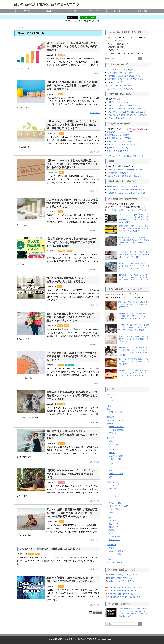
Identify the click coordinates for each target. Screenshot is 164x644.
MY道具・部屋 (141, 11)
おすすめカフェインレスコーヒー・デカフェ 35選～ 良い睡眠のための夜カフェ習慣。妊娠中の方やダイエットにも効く (134, 327)
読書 (109, 517)
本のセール (112, 545)
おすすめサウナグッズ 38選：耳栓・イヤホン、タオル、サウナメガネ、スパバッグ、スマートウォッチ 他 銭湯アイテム (133, 373)
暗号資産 (72, 11)
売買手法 (113, 433)
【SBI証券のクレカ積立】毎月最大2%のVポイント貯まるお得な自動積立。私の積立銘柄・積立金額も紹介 (72, 242)
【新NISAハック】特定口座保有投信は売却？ (125, 108)
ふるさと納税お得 (116, 456)
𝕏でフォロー (72, 17)
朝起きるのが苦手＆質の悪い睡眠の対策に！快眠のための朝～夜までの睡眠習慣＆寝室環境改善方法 (134, 305)
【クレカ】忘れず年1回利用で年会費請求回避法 (126, 189)
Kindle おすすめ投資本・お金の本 (121, 581)
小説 (111, 533)
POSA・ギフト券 (116, 474)
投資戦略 (111, 423)
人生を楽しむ (113, 548)
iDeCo (60, 326)
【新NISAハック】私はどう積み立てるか (123, 105)
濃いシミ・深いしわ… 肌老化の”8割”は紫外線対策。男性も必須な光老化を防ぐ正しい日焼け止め (134, 339)
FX (108, 409)
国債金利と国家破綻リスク (118, 151)
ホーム (27, 11)
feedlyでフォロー (88, 17)
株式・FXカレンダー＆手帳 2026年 (121, 144)
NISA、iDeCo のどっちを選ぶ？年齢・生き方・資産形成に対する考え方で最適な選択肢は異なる (72, 46)
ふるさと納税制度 (116, 459)
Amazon (112, 488)
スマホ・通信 (113, 496)
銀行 (111, 477)
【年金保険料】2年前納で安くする (121, 173)
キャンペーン (115, 485)
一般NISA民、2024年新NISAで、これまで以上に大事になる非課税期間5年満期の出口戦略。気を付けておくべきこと (72, 125)
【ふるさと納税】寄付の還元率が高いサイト (125, 176)
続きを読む (95, 74)
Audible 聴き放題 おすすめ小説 (120, 594)
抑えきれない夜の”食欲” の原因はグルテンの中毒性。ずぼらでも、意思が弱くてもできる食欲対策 (134, 361)
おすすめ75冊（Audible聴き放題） (121, 89)
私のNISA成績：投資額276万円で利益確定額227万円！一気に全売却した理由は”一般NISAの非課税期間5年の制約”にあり (72, 513)
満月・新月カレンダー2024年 (119, 138)
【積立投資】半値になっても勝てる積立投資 (125, 79)
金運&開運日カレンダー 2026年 (120, 141)
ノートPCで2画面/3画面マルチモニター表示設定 (126, 210)
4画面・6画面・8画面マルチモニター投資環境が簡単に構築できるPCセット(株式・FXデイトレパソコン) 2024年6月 (133, 228)
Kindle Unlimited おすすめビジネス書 (123, 575)
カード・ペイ (95, 11)
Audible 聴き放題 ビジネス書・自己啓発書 (125, 587)
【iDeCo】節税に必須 (115, 118)
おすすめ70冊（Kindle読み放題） (121, 85)
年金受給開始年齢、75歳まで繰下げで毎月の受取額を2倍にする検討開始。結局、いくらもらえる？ (72, 356)
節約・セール (118, 11)
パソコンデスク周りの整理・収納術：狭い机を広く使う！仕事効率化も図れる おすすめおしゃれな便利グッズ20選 (134, 254)
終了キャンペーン (115, 562)
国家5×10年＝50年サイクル (118, 148)
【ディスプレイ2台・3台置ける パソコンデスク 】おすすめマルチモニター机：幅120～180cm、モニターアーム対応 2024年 (134, 277)
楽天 (111, 491)
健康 (111, 512)
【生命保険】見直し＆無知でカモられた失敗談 (126, 193)
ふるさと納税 (113, 449)
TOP (15, 27)
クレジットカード (116, 467)
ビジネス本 (114, 524)
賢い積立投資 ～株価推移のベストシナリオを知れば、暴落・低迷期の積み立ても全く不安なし (72, 435)
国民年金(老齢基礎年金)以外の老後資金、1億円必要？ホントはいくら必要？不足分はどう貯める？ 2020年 (72, 395)
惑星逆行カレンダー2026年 (118, 135)
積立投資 (50, 11)
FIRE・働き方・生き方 (118, 506)
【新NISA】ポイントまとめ (118, 102)
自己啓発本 (114, 527)
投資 (109, 559)
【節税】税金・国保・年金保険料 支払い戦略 (125, 170)
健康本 (112, 530)
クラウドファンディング (117, 420)
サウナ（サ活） (115, 554)
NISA (60, 94)
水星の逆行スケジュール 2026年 (120, 132)
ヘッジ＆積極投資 (116, 430)
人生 (109, 500)
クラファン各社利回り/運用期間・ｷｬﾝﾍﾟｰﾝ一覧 (124, 156)
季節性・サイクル (116, 427)
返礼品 (112, 453)
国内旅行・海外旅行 (117, 551)
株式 (109, 406)
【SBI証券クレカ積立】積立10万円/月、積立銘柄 (127, 115)
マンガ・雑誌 (115, 536)
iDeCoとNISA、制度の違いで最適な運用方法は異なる (50, 549)
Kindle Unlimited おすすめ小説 (120, 578)
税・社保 (111, 438)
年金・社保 (69, 365)
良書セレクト (115, 540)
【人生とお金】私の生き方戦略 (119, 73)
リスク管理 (114, 509)
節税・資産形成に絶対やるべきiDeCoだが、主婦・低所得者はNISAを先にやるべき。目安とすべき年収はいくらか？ (72, 317)
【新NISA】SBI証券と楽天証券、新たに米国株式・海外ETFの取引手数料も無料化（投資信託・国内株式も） (72, 85)
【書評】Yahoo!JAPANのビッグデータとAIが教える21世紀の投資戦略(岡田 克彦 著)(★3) (71, 474)
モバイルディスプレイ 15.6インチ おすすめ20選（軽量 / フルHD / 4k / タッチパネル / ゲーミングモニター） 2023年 (134, 266)
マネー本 (62, 482)
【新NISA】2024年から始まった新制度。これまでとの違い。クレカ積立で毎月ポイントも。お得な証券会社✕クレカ (72, 164)
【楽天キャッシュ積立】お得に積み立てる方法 (126, 112)
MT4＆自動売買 (115, 412)
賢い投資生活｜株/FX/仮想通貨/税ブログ (47, 4)
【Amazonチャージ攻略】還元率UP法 (122, 186)
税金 (111, 441)
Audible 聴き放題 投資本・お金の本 (122, 591)
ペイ (111, 470)
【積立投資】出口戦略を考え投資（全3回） (124, 76)
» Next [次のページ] (99, 613)
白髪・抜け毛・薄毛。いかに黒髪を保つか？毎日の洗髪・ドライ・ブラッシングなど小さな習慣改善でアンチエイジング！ (134, 316)
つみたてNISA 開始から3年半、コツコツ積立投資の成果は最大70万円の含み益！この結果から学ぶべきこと (72, 203)
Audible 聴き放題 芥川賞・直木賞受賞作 (124, 597)
